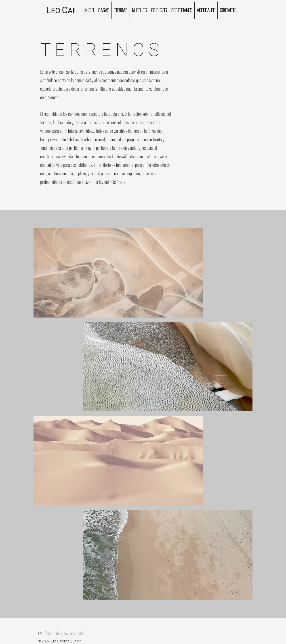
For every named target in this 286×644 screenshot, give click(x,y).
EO (56, 11)
